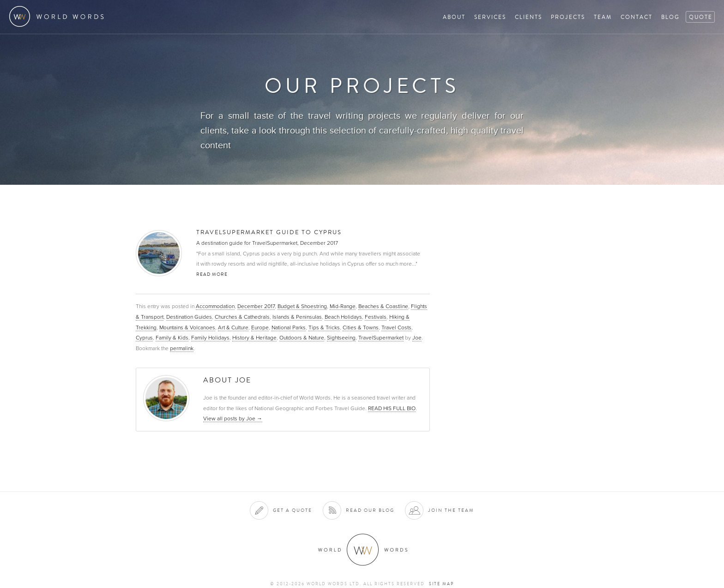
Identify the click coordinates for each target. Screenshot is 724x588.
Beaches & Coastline (383, 306)
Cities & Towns (361, 327)
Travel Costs (396, 327)
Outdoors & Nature (302, 338)
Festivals (376, 317)
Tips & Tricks (324, 327)
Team (603, 17)
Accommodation (215, 306)
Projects (568, 17)
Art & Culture (233, 327)
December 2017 (256, 306)
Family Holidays (210, 338)
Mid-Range (343, 306)
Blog (670, 17)
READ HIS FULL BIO (392, 408)
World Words (59, 16)
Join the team (451, 510)
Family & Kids (172, 338)
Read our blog (370, 510)
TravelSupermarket (381, 338)
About (454, 17)
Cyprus (144, 338)
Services (490, 17)
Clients (528, 17)
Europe (260, 327)
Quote (701, 17)
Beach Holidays (343, 317)
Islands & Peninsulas (297, 317)
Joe (417, 338)
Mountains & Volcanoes (187, 327)
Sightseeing (341, 338)
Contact (637, 17)
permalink (182, 348)
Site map (441, 584)
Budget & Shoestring (302, 306)
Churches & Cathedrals (242, 317)
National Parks (289, 327)
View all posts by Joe (233, 418)
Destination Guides (189, 317)
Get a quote (293, 510)
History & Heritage (254, 338)
